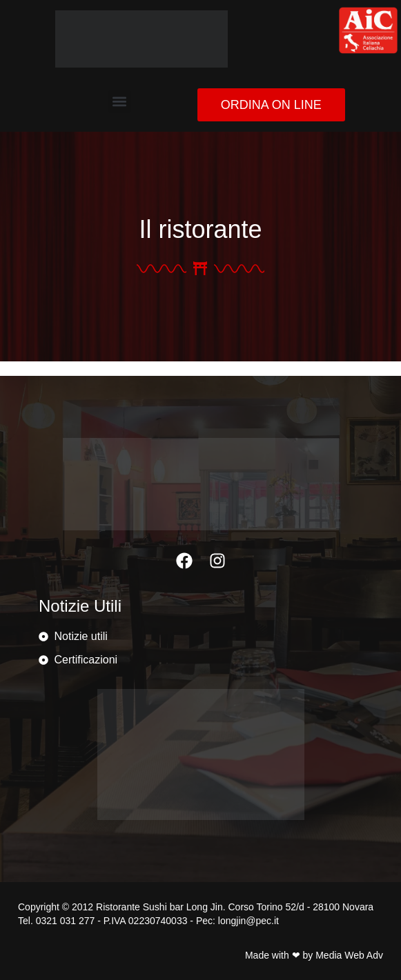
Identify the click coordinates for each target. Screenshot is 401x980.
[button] (120, 102)
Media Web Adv (349, 955)
